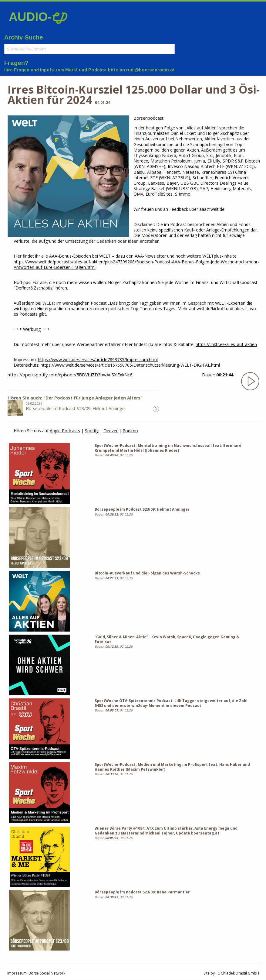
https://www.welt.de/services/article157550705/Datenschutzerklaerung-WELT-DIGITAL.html (130, 365)
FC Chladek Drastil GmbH (237, 973)
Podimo (130, 431)
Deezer (111, 431)
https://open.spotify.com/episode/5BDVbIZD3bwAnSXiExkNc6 (70, 375)
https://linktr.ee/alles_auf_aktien (226, 344)
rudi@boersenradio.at (150, 70)
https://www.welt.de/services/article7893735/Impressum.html (98, 360)
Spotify (92, 431)
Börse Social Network (47, 973)
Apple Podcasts (65, 431)
